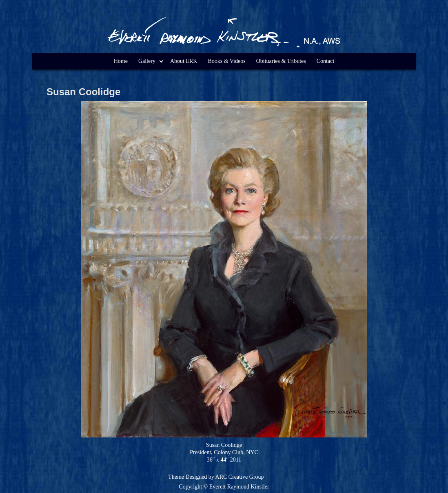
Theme (176, 477)
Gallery (147, 61)
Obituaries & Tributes (281, 61)
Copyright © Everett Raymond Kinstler (224, 487)
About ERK (184, 61)
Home (121, 61)
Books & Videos (226, 61)
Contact (326, 61)
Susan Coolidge (83, 92)
